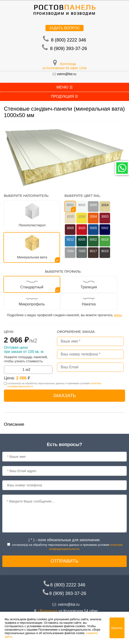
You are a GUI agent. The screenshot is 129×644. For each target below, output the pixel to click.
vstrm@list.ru (66, 74)
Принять (117, 628)
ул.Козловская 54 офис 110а (64, 68)
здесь (118, 315)
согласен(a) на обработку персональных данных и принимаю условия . (54, 385)
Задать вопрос (64, 28)
